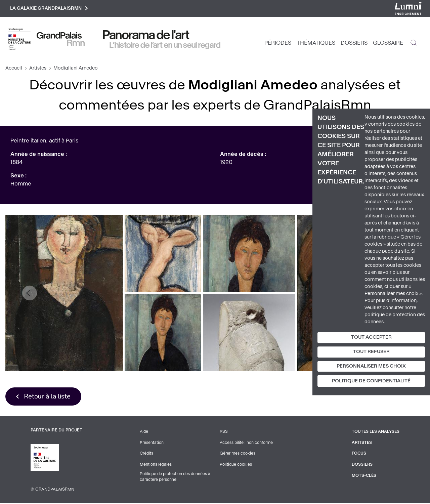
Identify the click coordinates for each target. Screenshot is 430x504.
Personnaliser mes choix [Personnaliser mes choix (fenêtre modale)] (371, 366)
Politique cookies (235, 465)
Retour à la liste (49, 397)
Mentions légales (155, 465)
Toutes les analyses (375, 433)
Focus (358, 455)
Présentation (151, 444)
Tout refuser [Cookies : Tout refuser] (371, 352)
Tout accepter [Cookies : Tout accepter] (371, 337)
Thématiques (316, 44)
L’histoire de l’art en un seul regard (165, 46)
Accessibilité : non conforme (246, 444)
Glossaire (388, 44)
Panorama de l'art (146, 36)
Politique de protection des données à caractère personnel (175, 478)
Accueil (14, 69)
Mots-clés (363, 476)
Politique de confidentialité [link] (371, 381)
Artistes (38, 69)
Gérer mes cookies (237, 455)
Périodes (278, 44)
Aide (144, 433)
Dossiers (354, 44)
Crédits (146, 455)
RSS (223, 433)
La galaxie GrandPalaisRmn (52, 9)
